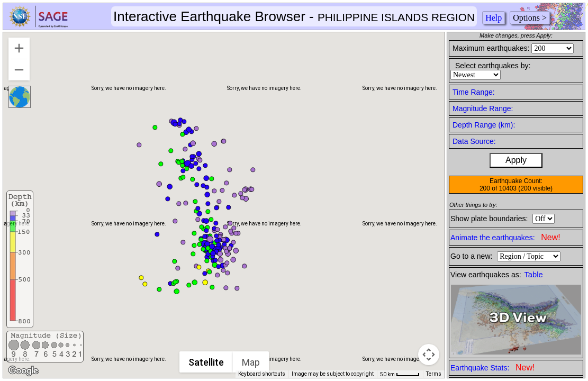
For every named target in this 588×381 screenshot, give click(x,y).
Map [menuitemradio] (251, 362)
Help (494, 18)
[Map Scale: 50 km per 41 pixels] (400, 374)
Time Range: (474, 92)
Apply (516, 160)
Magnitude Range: (483, 108)
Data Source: (474, 141)
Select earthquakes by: (493, 66)
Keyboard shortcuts (262, 374)
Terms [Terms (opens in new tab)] (434, 374)
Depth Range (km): (484, 125)
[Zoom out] (19, 70)
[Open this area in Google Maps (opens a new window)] (23, 371)
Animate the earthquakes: (505, 237)
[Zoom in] (19, 48)
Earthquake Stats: (492, 368)
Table (534, 275)
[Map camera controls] (429, 355)
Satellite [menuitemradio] (207, 362)
